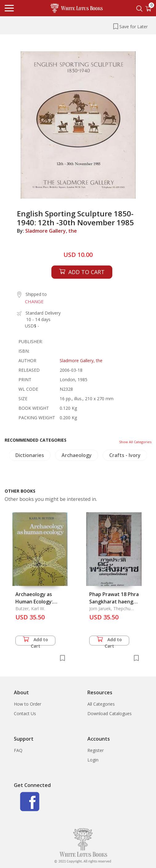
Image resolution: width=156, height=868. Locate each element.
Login (93, 760)
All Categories (101, 704)
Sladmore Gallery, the (51, 231)
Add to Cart (35, 641)
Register (96, 750)
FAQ (18, 750)
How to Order (28, 704)
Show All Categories (135, 442)
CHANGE (34, 301)
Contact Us (25, 713)
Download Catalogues (110, 713)
